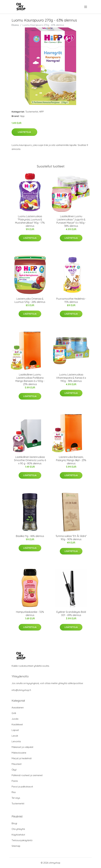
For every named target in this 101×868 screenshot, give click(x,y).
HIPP (41, 112)
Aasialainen (18, 708)
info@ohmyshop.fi (21, 690)
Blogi (14, 823)
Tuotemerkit (32, 112)
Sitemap (16, 846)
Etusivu (15, 25)
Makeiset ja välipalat (22, 747)
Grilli (14, 713)
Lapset (15, 730)
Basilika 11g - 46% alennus (30, 536)
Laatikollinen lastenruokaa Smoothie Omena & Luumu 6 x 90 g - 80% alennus (30, 460)
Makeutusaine (19, 753)
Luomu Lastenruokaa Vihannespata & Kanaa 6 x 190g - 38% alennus (71, 378)
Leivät (15, 736)
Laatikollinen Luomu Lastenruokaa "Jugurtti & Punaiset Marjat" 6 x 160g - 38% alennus (71, 221)
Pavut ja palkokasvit (22, 787)
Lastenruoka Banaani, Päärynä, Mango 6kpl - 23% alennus (71, 460)
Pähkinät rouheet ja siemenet (27, 775)
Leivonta (16, 741)
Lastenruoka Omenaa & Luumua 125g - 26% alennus (30, 300)
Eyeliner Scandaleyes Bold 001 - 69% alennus (71, 613)
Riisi (14, 792)
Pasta (15, 781)
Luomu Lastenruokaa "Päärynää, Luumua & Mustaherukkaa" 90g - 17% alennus (30, 221)
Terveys (16, 798)
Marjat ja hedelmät (22, 758)
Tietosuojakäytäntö (22, 840)
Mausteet (17, 764)
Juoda (15, 719)
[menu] (86, 7)
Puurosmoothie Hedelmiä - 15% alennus (71, 300)
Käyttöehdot (18, 835)
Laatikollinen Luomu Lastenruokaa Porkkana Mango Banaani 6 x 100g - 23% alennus (30, 379)
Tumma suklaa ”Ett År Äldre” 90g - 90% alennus (71, 538)
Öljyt (14, 770)
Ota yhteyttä (18, 829)
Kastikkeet (17, 724)
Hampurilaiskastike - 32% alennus (30, 613)
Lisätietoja (24, 132)
